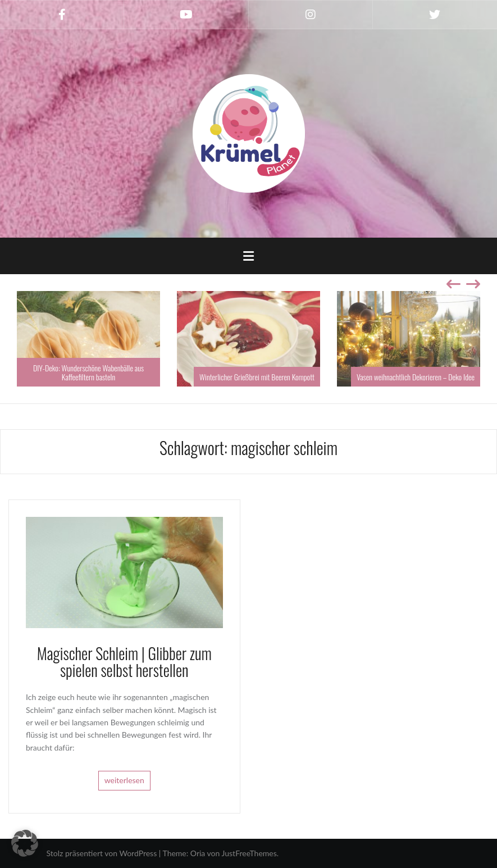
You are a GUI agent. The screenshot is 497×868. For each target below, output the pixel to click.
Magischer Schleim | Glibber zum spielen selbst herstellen (124, 662)
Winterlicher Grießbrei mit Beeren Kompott (257, 377)
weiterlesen (124, 780)
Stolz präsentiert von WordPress (102, 853)
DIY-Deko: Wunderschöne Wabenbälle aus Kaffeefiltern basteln (88, 372)
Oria (198, 853)
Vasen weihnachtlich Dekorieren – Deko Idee (416, 377)
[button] (25, 843)
